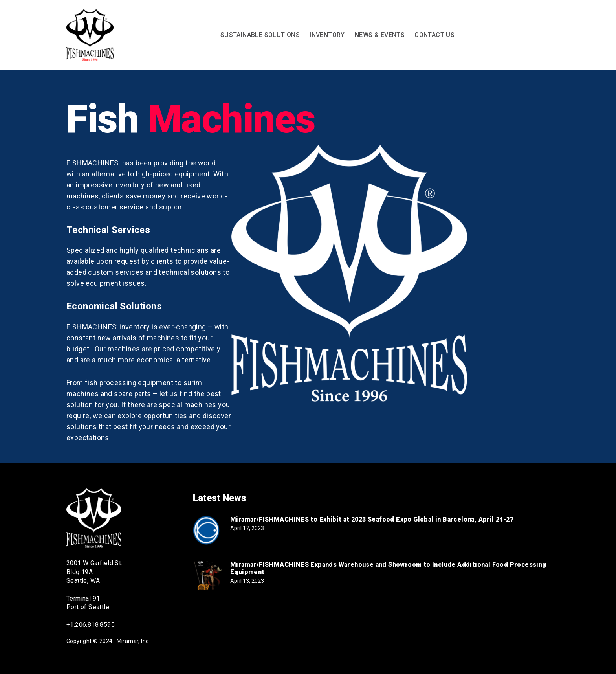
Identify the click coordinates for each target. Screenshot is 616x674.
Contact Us (434, 35)
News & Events (380, 35)
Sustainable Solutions (260, 35)
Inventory (327, 35)
